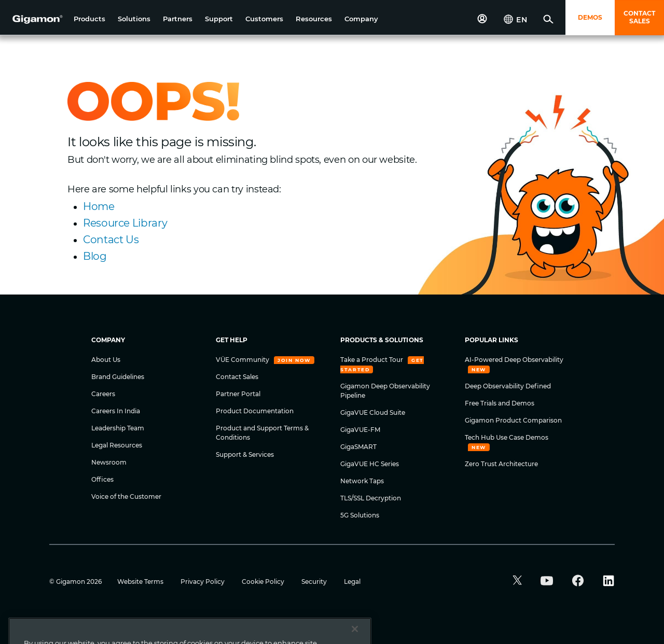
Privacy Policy (203, 582)
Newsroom (109, 462)
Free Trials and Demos (500, 403)
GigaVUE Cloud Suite (373, 412)
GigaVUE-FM (360, 430)
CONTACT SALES (639, 17)
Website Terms (141, 582)
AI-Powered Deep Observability (514, 360)
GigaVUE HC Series (370, 464)
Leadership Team (118, 428)
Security (315, 582)
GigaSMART (358, 447)
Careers (103, 394)
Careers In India (116, 411)
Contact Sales (237, 377)
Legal (352, 582)
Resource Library (125, 223)
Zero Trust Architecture (501, 464)
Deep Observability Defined (508, 386)
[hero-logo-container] (33, 19)
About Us (106, 360)
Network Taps (362, 481)
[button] (89, 19)
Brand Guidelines (118, 377)
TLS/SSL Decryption (371, 498)
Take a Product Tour (372, 360)
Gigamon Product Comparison (513, 420)
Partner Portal (238, 394)
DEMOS (590, 17)
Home (99, 206)
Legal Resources (117, 445)
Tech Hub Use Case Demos (507, 437)
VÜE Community (243, 360)
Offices (102, 479)
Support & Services (245, 454)
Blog (95, 256)
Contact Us (111, 240)
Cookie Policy (264, 582)
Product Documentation (255, 411)
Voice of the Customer (126, 496)
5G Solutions (360, 515)
